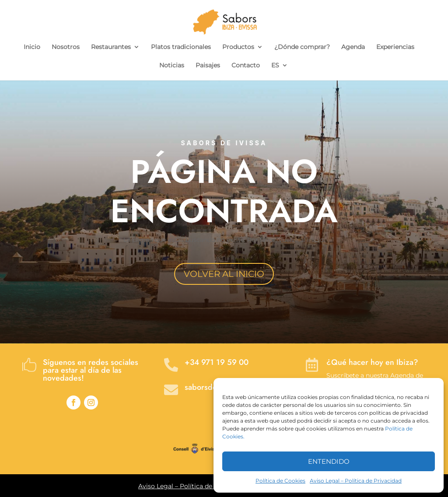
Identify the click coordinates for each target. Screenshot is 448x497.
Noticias (172, 66)
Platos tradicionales (181, 47)
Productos (238, 47)
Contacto (246, 66)
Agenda (353, 47)
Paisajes (208, 66)
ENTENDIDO (329, 461)
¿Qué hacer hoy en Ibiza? (372, 362)
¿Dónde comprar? (302, 47)
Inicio (32, 47)
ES (275, 66)
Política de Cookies (280, 481)
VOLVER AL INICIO (224, 274)
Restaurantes (111, 47)
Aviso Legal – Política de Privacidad (356, 481)
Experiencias (395, 47)
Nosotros (66, 47)
